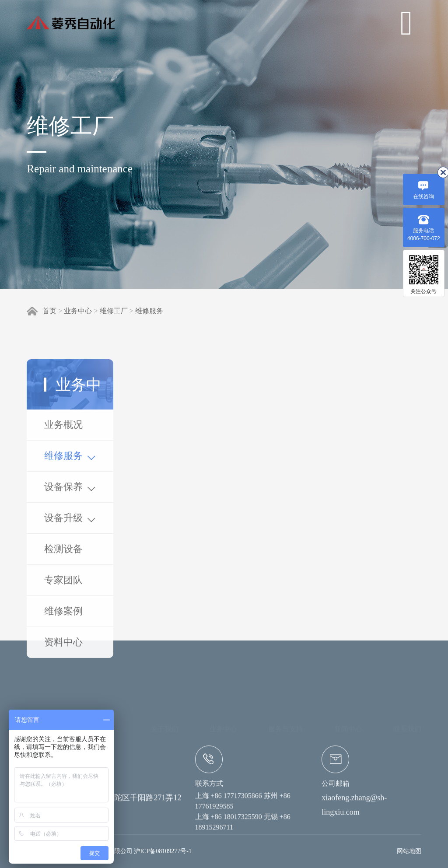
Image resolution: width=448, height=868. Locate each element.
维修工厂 (114, 311)
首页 (49, 311)
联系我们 (407, 692)
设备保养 (70, 567)
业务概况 (63, 505)
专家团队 (63, 660)
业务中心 (78, 311)
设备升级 (70, 598)
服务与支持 (286, 692)
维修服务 (149, 311)
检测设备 (63, 629)
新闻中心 (348, 692)
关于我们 (164, 692)
